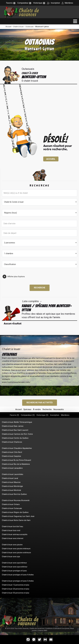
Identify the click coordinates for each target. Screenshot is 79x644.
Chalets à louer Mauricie (11, 482)
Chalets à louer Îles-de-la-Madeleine (16, 464)
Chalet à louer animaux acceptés (15, 534)
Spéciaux (27, 409)
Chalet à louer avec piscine (12, 545)
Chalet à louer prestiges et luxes (14, 571)
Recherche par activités (40, 403)
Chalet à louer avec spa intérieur (14, 563)
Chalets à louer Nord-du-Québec (14, 494)
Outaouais (30, 27)
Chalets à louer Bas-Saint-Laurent (15, 430)
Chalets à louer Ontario (11, 504)
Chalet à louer (18, 27)
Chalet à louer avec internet (13, 538)
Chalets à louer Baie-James (13, 426)
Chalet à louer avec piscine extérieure (16, 553)
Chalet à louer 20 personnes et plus (16, 589)
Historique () (42, 415)
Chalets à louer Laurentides (13, 474)
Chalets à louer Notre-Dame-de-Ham (16, 520)
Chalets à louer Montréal (11, 490)
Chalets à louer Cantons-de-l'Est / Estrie (17, 434)
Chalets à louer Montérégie (12, 486)
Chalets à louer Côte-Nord (12, 452)
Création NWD (42, 631)
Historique (39, 3)
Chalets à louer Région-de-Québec (15, 512)
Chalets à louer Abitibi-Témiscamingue (17, 422)
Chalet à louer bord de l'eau (12, 526)
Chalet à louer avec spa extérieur (15, 567)
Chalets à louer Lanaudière (12, 468)
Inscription (53, 3)
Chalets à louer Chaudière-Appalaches (17, 448)
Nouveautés (59, 409)
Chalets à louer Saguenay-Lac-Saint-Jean (18, 516)
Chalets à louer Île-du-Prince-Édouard (16, 460)
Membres (67, 3)
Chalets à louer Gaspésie (11, 456)
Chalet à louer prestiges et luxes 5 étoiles (18, 581)
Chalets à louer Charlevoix (12, 442)
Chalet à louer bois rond (11, 530)
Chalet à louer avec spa (11, 557)
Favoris (11, 3)
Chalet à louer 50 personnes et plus (16, 593)
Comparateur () (28, 415)
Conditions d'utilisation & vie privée (57, 628)
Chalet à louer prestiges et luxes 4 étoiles (18, 575)
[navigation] (75, 21)
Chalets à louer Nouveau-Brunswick (16, 500)
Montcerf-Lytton (42, 27)
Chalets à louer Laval (10, 478)
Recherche (40, 288)
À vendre (37, 409)
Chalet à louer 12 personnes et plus (16, 585)
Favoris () (14, 415)
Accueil (8, 27)
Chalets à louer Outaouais (12, 508)
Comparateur (24, 3)
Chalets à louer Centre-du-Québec (15, 438)
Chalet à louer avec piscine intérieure (16, 549)
